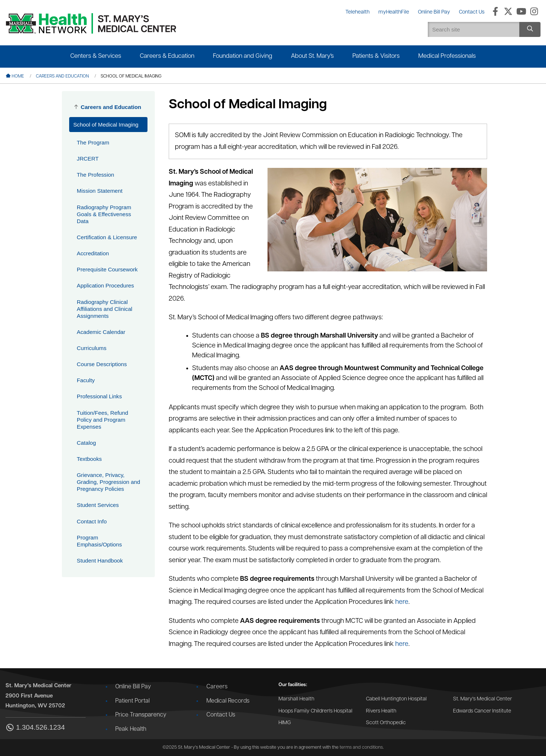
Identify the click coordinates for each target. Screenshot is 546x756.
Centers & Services (96, 56)
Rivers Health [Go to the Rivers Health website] (381, 711)
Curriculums (92, 348)
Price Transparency (141, 715)
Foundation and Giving (243, 56)
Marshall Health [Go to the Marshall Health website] (296, 699)
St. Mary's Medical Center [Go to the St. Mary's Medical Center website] (483, 699)
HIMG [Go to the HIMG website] (285, 723)
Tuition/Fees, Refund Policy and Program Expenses (102, 420)
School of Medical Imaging (106, 125)
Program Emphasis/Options (99, 541)
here (402, 602)
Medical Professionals (447, 56)
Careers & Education (167, 56)
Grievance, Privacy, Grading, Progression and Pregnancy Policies (109, 482)
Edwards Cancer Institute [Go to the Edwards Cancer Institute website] (482, 711)
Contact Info (92, 521)
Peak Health (131, 729)
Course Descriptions (102, 364)
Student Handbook (100, 561)
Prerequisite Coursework (107, 269)
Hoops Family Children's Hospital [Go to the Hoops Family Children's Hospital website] (315, 711)
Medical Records (228, 701)
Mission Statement (100, 191)
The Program (93, 142)
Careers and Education (62, 76)
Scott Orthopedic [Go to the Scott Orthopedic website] (386, 723)
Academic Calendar (101, 332)
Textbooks (89, 459)
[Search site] (530, 29)
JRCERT (88, 159)
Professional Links (99, 396)
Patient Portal (132, 701)
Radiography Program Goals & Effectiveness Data (104, 214)
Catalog (86, 443)
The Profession (96, 175)
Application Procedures (105, 285)
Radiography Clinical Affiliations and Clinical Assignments (105, 309)
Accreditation (93, 253)
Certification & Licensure (107, 237)
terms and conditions (361, 747)
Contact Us (221, 715)
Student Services (98, 505)
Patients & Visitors (376, 56)
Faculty (86, 380)
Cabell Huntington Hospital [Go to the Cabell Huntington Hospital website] (396, 699)
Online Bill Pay (133, 687)
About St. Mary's (312, 56)
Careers (217, 687)
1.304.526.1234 (35, 728)
